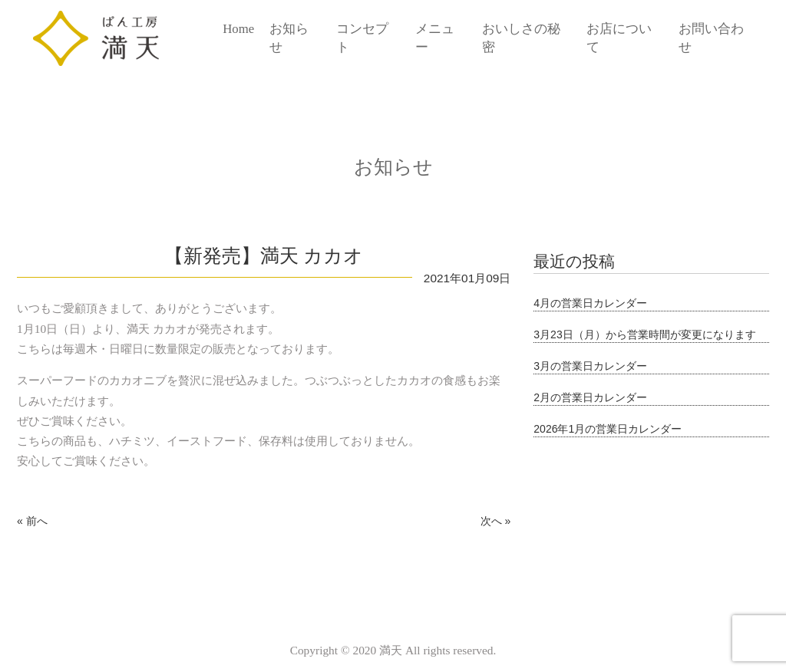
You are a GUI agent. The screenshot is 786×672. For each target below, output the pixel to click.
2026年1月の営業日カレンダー (608, 429)
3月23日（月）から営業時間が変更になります (644, 334)
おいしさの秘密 (521, 38)
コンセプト (362, 38)
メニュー (435, 38)
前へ (37, 521)
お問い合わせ (711, 38)
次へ (491, 521)
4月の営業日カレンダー (590, 303)
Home (238, 29)
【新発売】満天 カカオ (264, 256)
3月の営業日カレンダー (590, 366)
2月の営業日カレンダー (590, 397)
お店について (619, 38)
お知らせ (289, 38)
